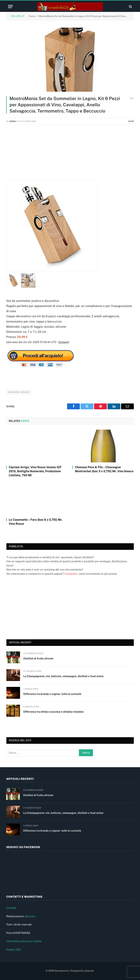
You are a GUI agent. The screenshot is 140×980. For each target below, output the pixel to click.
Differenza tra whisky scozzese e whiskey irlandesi (54, 712)
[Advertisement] (70, 154)
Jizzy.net (30, 916)
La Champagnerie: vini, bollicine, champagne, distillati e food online (63, 676)
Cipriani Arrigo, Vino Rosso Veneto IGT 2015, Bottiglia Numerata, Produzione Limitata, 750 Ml (35, 471)
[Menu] (10, 6)
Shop (131, 121)
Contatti (11, 908)
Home (32, 16)
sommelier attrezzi (19, 392)
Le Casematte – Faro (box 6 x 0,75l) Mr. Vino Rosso (36, 522)
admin (12, 121)
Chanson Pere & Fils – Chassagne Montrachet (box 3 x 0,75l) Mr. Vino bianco (104, 469)
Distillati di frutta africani (38, 659)
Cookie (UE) (14, 950)
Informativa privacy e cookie (24, 941)
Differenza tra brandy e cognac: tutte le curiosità (52, 694)
